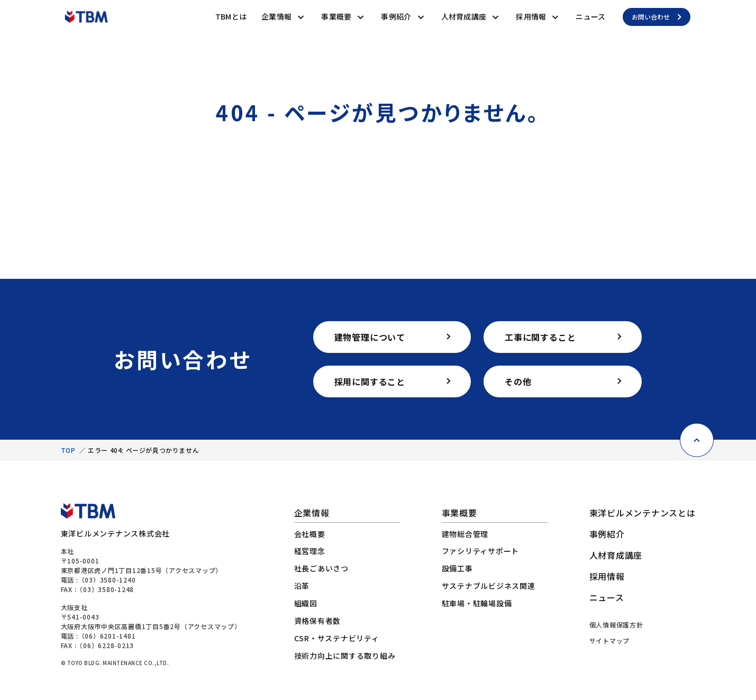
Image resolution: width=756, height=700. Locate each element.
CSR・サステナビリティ (337, 638)
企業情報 (276, 16)
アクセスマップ (192, 570)
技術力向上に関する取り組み (345, 656)
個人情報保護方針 (616, 625)
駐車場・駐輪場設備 (477, 603)
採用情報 (531, 16)
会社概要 (310, 534)
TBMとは (231, 16)
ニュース (590, 16)
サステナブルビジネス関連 (489, 586)
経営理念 (310, 551)
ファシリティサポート (481, 551)
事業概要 (336, 16)
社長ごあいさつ (321, 568)
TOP (68, 450)
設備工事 (457, 568)
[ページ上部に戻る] (697, 428)
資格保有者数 (318, 621)
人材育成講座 (464, 16)
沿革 (302, 586)
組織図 (306, 603)
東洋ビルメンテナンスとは (643, 513)
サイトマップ (610, 640)
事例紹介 (396, 16)
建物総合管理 (465, 534)
